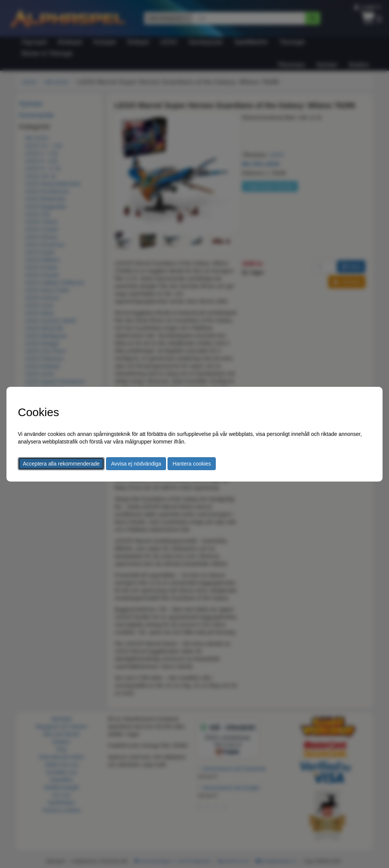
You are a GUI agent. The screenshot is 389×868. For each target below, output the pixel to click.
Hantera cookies (192, 464)
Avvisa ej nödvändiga (136, 464)
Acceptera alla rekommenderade (61, 464)
